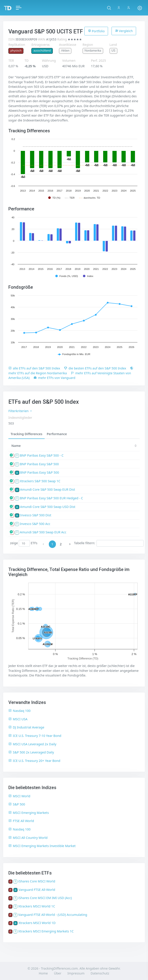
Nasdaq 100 (19, 711)
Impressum (76, 973)
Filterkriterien (20, 411)
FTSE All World (21, 821)
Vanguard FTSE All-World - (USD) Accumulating (53, 915)
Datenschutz (100, 973)
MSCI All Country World (28, 838)
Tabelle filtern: (109, 543)
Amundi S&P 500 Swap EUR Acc (43, 532)
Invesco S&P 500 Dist (36, 515)
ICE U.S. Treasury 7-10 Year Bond (35, 736)
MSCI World (19, 796)
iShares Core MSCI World (37, 881)
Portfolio (96, 31)
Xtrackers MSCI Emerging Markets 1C (46, 931)
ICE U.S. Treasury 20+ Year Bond (34, 761)
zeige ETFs (24, 543)
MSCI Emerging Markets (29, 813)
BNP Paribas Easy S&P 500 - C (42, 455)
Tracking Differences (27, 434)
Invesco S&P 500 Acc (35, 524)
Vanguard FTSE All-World (37, 890)
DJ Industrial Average (26, 727)
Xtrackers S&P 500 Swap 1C (40, 481)
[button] (109, 8)
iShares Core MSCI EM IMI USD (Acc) (45, 898)
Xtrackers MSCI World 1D (37, 923)
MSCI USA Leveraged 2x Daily (32, 744)
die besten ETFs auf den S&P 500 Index (95, 368)
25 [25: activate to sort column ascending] (118, 446)
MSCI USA (18, 719)
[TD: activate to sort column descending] (106, 446)
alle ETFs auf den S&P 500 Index (34, 368)
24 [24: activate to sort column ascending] (131, 446)
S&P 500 (17, 804)
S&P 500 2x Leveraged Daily (31, 752)
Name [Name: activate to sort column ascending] (16, 446)
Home (43, 973)
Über (58, 973)
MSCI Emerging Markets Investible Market (42, 846)
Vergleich (124, 31)
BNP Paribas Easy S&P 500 (39, 464)
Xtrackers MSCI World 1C (37, 906)
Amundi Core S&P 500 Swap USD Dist (48, 507)
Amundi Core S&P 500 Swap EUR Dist (48, 489)
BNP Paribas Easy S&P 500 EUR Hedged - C (51, 498)
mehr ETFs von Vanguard (54, 378)
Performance (57, 434)
